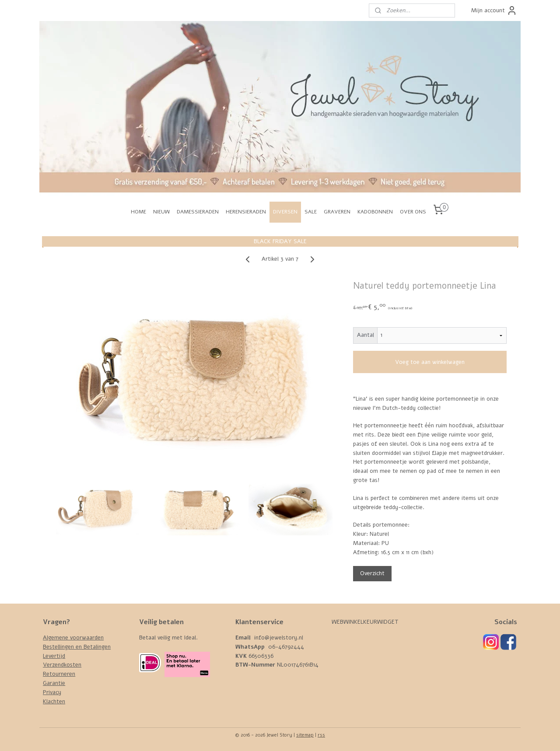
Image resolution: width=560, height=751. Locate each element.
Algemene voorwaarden (73, 638)
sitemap (305, 735)
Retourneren (59, 674)
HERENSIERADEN (246, 212)
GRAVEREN (337, 212)
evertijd (55, 656)
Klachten (54, 702)
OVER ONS (413, 212)
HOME (138, 212)
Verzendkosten (62, 665)
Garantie (54, 683)
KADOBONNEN (375, 212)
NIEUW (161, 212)
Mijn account (494, 10)
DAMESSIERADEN (198, 212)
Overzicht (372, 573)
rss (321, 735)
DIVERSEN (285, 212)
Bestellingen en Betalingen (77, 647)
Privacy (52, 692)
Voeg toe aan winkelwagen (430, 362)
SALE (311, 212)
